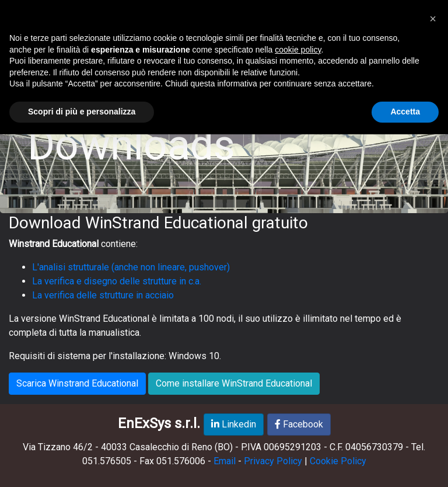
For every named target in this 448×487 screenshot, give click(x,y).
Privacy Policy (273, 461)
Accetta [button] (405, 112)
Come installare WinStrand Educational (234, 383)
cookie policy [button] (298, 50)
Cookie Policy (338, 461)
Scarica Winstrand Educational (77, 383)
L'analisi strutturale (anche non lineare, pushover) (131, 267)
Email (225, 461)
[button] (433, 19)
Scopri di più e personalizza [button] (82, 112)
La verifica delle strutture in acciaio (103, 295)
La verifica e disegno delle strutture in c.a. (117, 281)
